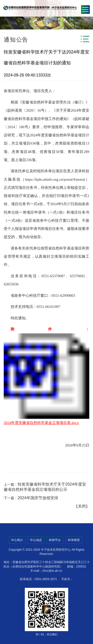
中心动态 (36, 540)
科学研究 (74, 540)
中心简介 (17, 540)
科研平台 (55, 540)
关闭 (82, 506)
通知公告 (16, 40)
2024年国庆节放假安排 (38, 498)
